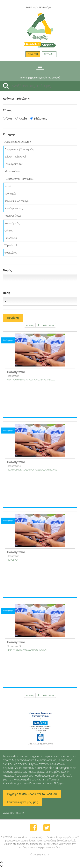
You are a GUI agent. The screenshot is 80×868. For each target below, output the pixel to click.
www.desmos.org (13, 813)
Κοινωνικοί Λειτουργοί (17, 201)
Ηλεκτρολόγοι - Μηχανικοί (19, 179)
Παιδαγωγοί (11, 238)
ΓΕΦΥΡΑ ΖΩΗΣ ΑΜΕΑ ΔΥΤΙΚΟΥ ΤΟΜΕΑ (27, 650)
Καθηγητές (10, 194)
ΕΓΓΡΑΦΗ (49, 54)
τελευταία (48, 325)
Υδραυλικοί (11, 245)
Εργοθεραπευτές (14, 164)
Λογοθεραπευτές (14, 208)
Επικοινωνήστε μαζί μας (22, 802)
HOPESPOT (13, 560)
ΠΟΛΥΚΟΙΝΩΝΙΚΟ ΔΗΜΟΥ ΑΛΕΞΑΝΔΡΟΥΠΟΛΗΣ (32, 470)
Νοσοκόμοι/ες (12, 223)
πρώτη (30, 325)
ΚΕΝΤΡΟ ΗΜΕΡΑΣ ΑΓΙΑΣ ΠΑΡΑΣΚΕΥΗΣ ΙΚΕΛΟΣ (31, 380)
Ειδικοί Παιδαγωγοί (15, 157)
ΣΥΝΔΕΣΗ (33, 54)
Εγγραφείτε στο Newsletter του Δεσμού (32, 794)
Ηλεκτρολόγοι (12, 172)
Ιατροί (8, 186)
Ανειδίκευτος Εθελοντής (18, 142)
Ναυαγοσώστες (13, 216)
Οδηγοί (8, 231)
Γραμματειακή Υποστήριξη (19, 149)
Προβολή (13, 318)
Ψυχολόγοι (11, 253)
